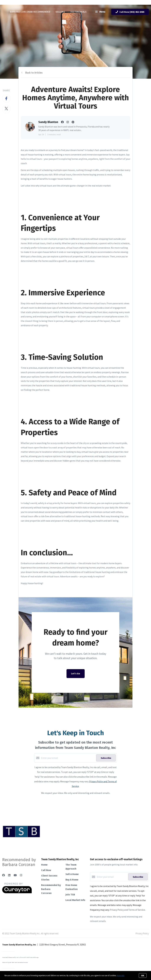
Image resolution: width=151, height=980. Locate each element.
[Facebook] (4, 875)
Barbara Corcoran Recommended (30, 12)
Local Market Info (75, 900)
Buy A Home (72, 880)
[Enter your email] (68, 758)
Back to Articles (34, 73)
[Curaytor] (17, 892)
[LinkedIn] (9, 875)
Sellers (60, 12)
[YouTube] (15, 875)
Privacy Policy (142, 933)
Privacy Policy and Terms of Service (127, 910)
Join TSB (70, 895)
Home (44, 865)
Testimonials (78, 12)
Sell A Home (72, 874)
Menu (100, 12)
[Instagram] (21, 875)
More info (121, 975)
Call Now (46, 870)
